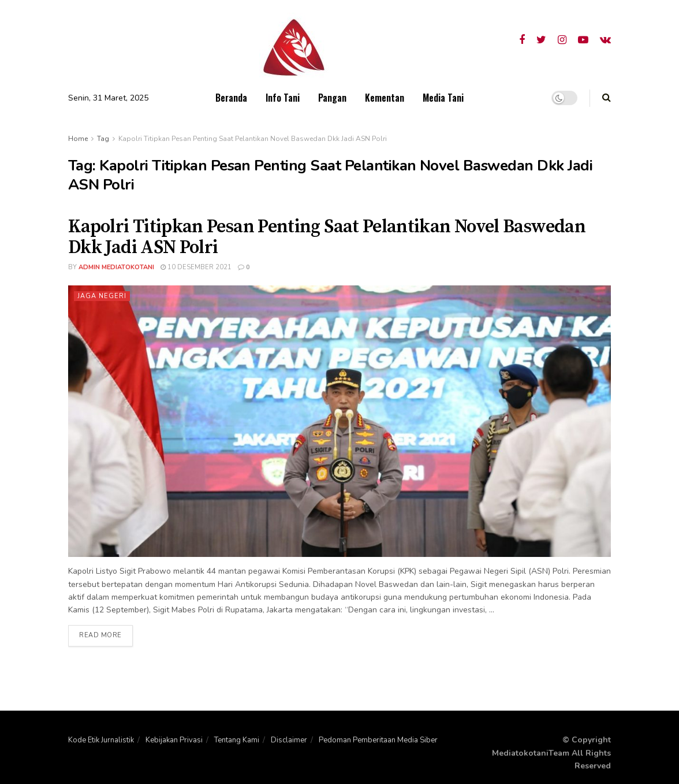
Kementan (385, 98)
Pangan (332, 98)
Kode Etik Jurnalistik (101, 740)
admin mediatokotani (116, 267)
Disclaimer (289, 740)
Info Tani (283, 98)
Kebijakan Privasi (174, 740)
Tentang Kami (237, 740)
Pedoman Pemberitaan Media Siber (378, 740)
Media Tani (443, 98)
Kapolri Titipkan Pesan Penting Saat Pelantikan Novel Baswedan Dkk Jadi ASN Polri (253, 139)
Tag (103, 139)
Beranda (231, 98)
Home (78, 139)
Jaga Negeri (102, 296)
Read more (100, 636)
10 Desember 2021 (196, 267)
